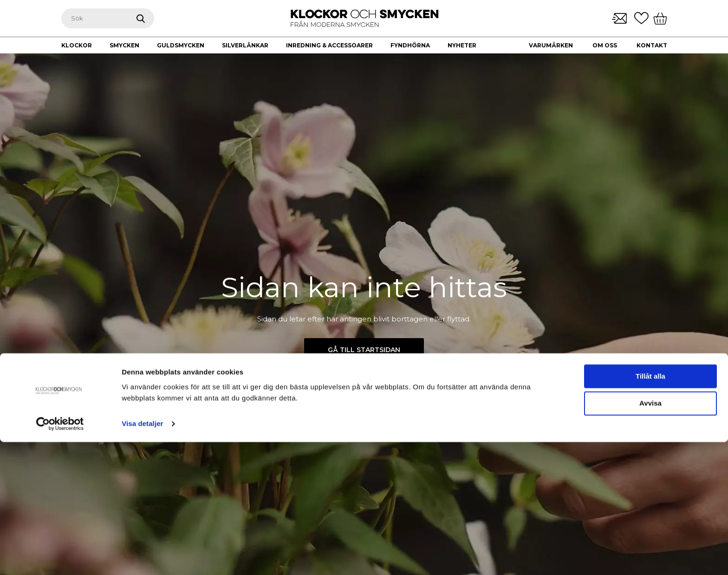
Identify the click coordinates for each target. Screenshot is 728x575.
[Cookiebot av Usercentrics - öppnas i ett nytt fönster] (60, 557)
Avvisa (650, 537)
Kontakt (652, 45)
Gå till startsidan (364, 350)
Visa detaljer (142, 557)
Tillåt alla (650, 509)
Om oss (605, 45)
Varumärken (551, 45)
